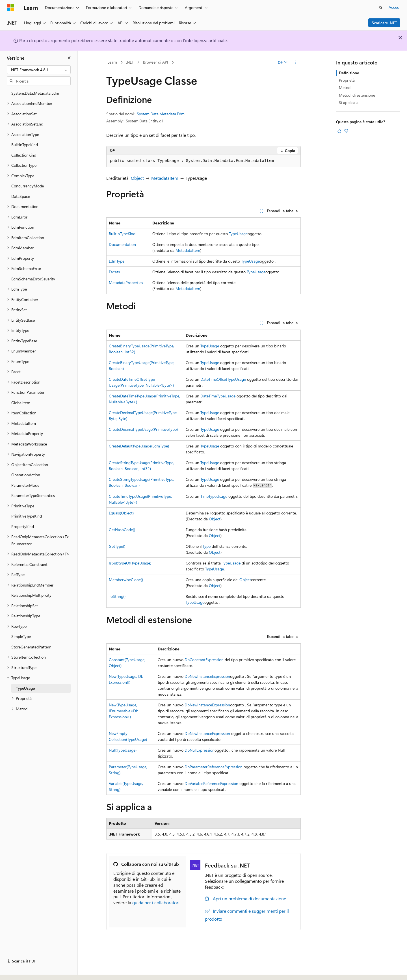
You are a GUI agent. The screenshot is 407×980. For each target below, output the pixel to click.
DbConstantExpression (204, 660)
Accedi (394, 7)
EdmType (117, 261)
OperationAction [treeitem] (26, 475)
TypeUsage (238, 234)
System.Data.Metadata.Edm (161, 114)
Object (137, 178)
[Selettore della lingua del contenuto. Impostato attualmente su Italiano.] (19, 971)
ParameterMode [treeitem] (25, 485)
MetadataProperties (126, 283)
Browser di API (156, 62)
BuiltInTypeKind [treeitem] (25, 145)
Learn (112, 62)
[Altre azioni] (296, 62)
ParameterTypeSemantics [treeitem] (33, 495)
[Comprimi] (69, 58)
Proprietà (347, 80)
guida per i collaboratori (156, 902)
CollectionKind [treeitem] (24, 155)
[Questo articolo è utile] (339, 131)
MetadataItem (165, 178)
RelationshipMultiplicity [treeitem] (31, 595)
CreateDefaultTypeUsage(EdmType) (139, 446)
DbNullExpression (200, 750)
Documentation (122, 244)
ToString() (117, 596)
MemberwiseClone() (126, 580)
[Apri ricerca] (381, 8)
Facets (114, 272)
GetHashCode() (122, 530)
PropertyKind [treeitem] (23, 526)
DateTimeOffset (214, 379)
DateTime (209, 396)
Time (204, 496)
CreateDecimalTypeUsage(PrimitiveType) (143, 429)
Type (207, 546)
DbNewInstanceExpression (207, 676)
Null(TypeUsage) (123, 750)
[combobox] (39, 70)
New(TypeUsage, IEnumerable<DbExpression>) (124, 711)
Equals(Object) (121, 513)
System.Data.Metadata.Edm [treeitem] (35, 93)
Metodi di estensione (357, 95)
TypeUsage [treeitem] (25, 688)
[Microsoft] (10, 8)
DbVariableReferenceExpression (211, 783)
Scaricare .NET (384, 23)
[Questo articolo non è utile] (346, 131)
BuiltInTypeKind (122, 234)
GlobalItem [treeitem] (21, 403)
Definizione (349, 73)
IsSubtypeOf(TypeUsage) (130, 563)
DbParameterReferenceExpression (214, 767)
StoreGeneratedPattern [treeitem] (31, 647)
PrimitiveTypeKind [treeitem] (27, 516)
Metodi (345, 87)
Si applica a (349, 102)
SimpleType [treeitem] (21, 636)
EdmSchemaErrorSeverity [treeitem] (33, 279)
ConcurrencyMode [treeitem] (28, 186)
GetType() (117, 546)
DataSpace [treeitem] (21, 196)
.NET (130, 62)
